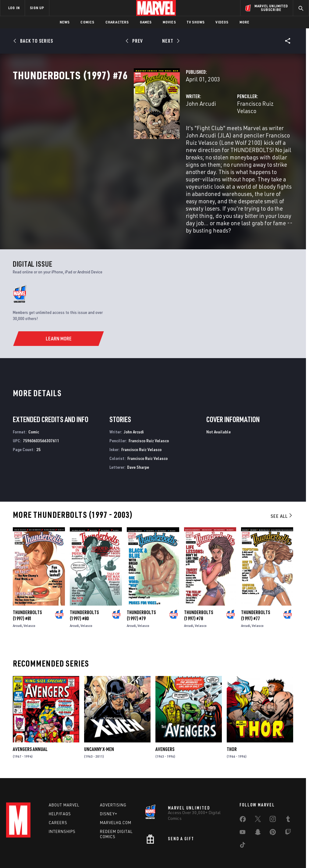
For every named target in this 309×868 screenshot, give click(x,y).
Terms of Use (26, 846)
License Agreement (237, 846)
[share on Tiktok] (243, 816)
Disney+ (109, 784)
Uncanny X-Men (99, 717)
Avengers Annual (30, 717)
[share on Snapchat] (258, 803)
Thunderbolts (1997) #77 (256, 584)
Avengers (165, 717)
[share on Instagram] (273, 790)
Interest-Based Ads (275, 846)
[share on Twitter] (258, 790)
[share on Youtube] (243, 803)
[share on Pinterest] (273, 803)
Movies (169, 22)
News (65, 22)
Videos (222, 22)
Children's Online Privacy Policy (189, 846)
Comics (87, 22)
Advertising (113, 775)
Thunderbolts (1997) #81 (27, 584)
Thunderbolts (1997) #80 (84, 584)
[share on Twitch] (288, 803)
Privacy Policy (54, 846)
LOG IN (14, 8)
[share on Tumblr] (288, 790)
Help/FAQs (60, 784)
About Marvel (64, 775)
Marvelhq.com (116, 793)
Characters (117, 22)
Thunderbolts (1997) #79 (141, 584)
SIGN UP (37, 8)
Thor (232, 717)
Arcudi (17, 594)
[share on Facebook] (243, 791)
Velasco (29, 594)
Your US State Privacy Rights (95, 846)
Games (146, 22)
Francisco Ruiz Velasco (223, 130)
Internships (62, 802)
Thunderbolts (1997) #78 (199, 584)
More (245, 22)
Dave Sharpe (138, 435)
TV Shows (196, 22)
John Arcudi (116, 130)
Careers (58, 793)
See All (282, 485)
